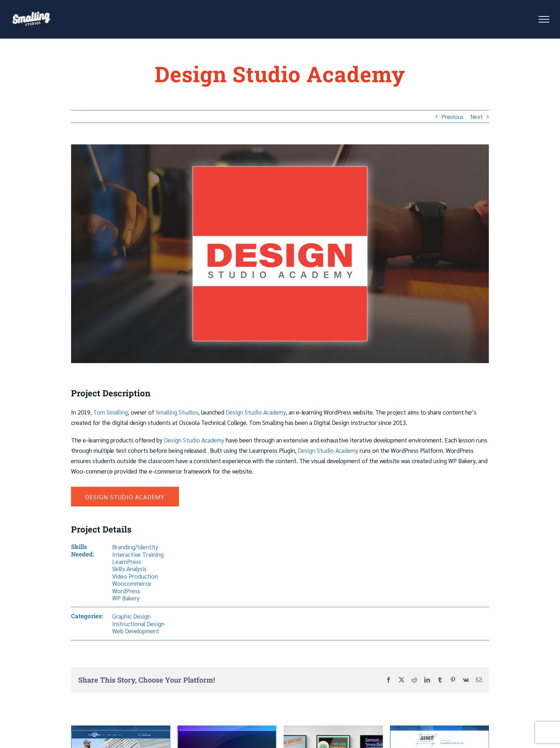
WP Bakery (126, 598)
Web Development (136, 631)
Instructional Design (138, 624)
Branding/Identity (135, 547)
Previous (452, 117)
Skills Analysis (129, 569)
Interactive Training (138, 554)
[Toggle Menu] (544, 19)
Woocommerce (132, 583)
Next (477, 117)
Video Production (135, 576)
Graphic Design (131, 616)
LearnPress (127, 561)
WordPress (126, 591)
